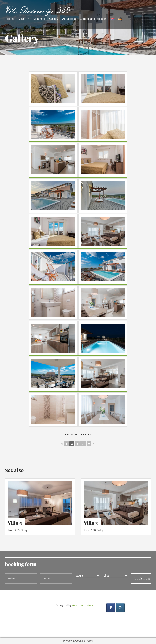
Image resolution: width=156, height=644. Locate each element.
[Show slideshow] (78, 434)
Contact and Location (93, 19)
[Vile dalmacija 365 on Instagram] (120, 608)
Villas (22, 19)
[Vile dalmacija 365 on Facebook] (111, 608)
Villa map (39, 19)
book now (142, 579)
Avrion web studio (83, 605)
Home (11, 19)
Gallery (54, 19)
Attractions (69, 19)
